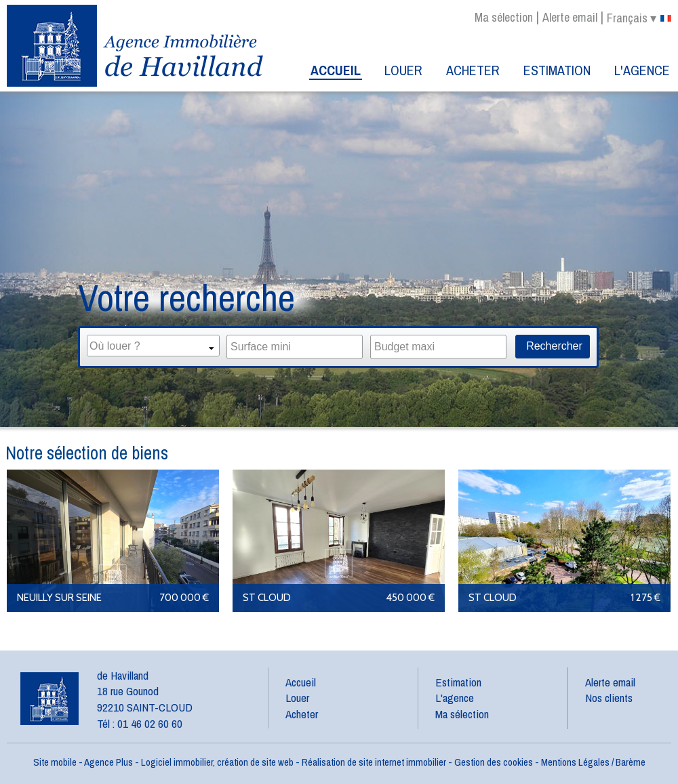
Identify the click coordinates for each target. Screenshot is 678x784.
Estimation (557, 70)
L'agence (642, 70)
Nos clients (609, 698)
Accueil (336, 70)
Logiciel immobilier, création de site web (217, 762)
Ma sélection (504, 17)
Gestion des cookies (494, 762)
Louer (403, 70)
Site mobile (55, 762)
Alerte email (570, 17)
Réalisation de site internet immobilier (374, 762)
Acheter (473, 70)
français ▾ (639, 18)
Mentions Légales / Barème (593, 762)
